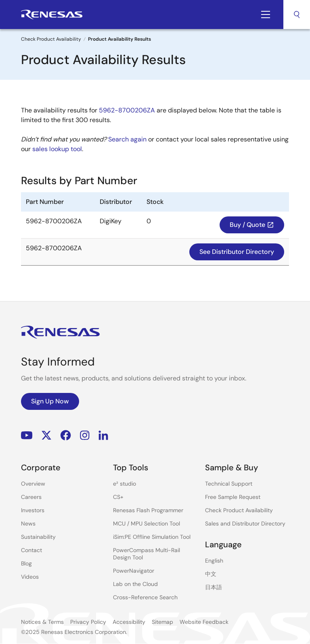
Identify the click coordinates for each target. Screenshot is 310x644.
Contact (31, 550)
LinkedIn (103, 435)
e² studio (125, 484)
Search (297, 15)
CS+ (118, 497)
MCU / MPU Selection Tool (147, 524)
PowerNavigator (134, 571)
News (28, 524)
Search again (127, 139)
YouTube (27, 435)
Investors (33, 510)
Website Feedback (204, 622)
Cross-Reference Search (145, 597)
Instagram (85, 435)
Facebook (66, 435)
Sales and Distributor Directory (245, 524)
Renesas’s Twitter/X (46, 435)
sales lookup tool (57, 149)
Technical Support (229, 484)
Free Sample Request (233, 497)
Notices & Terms (42, 622)
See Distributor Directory (237, 252)
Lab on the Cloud (135, 584)
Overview (33, 484)
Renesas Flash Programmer (148, 510)
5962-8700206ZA (127, 110)
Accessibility (129, 622)
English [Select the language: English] (214, 561)
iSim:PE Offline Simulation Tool (152, 537)
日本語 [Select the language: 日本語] (214, 587)
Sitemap (162, 622)
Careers (31, 497)
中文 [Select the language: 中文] (211, 574)
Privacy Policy (88, 622)
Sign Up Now (50, 401)
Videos (30, 577)
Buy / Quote (252, 225)
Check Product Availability (51, 39)
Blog (26, 563)
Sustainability (38, 537)
